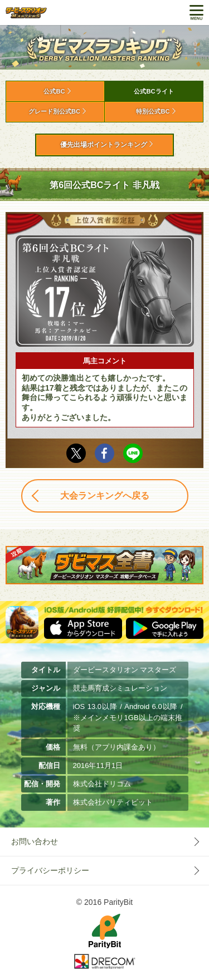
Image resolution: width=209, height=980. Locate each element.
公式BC (54, 91)
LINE (133, 453)
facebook (104, 453)
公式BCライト (154, 91)
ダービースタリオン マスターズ (26, 13)
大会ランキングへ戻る (105, 496)
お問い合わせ (35, 841)
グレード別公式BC (54, 111)
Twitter (76, 453)
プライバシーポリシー (50, 870)
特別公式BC (153, 111)
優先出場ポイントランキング (104, 145)
